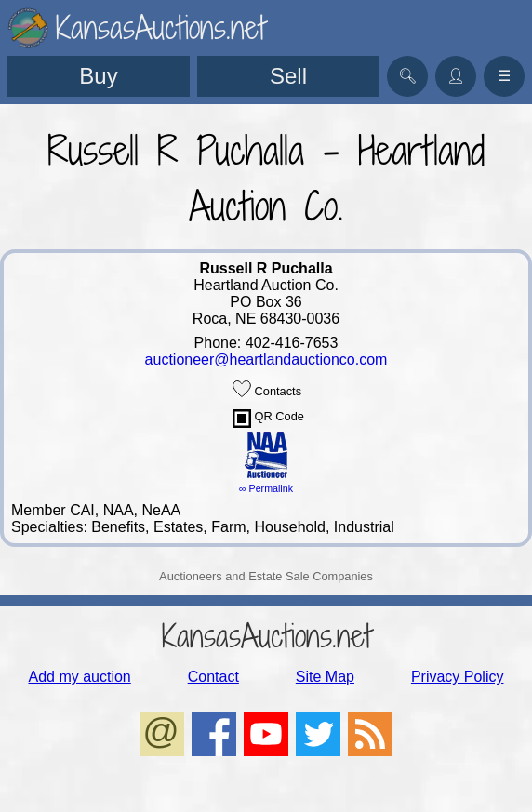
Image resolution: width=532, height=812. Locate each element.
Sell (288, 76)
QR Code (268, 419)
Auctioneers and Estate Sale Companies (266, 576)
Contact (213, 677)
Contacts (267, 389)
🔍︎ (407, 76)
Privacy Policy (458, 677)
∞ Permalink (266, 488)
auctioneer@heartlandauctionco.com (266, 359)
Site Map (325, 677)
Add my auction (79, 677)
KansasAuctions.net (266, 636)
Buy (98, 76)
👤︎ (456, 76)
